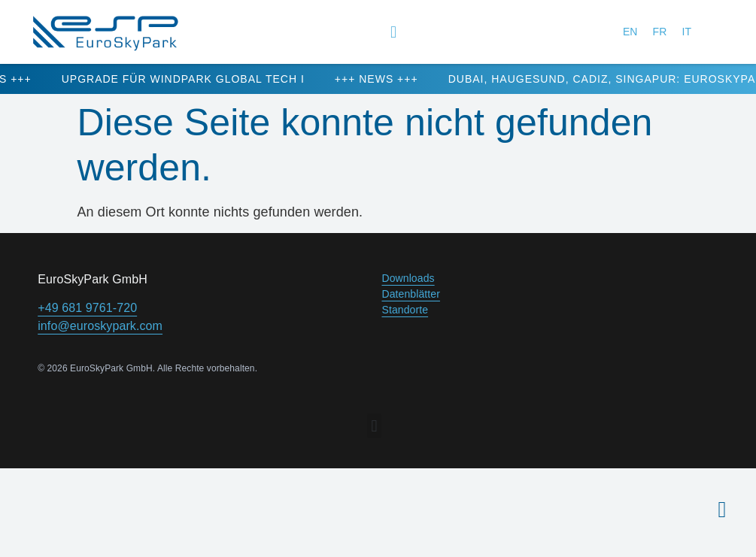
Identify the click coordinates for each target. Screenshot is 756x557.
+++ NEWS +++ (395, 79)
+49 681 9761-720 (87, 308)
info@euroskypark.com (100, 326)
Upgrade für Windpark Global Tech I (201, 79)
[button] (394, 32)
